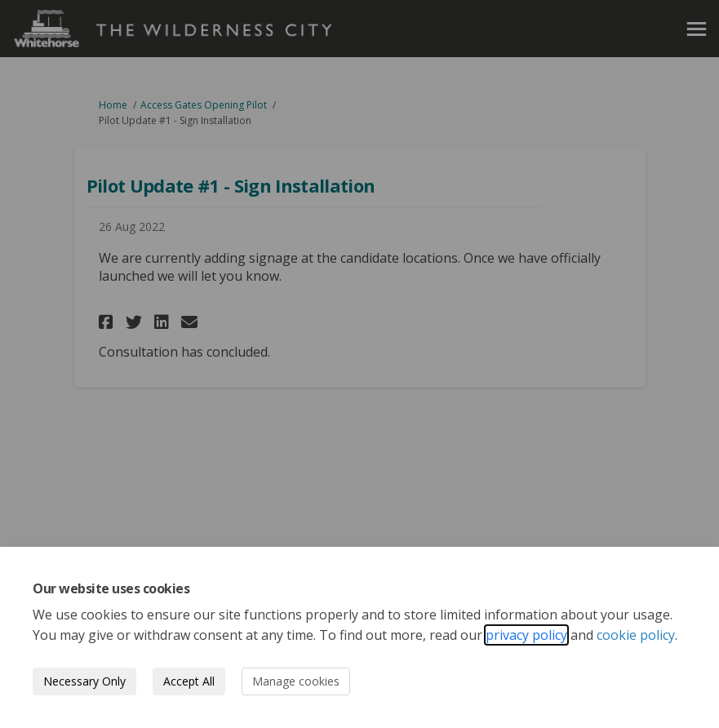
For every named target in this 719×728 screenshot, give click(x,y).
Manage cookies (296, 681)
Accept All (189, 681)
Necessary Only (84, 681)
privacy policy (526, 635)
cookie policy (636, 635)
